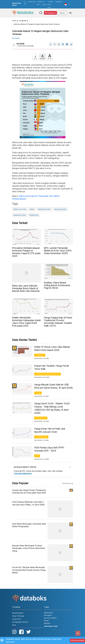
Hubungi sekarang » (23, 473)
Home (14, 21)
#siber (32, 209)
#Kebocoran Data (20, 209)
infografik (23, 21)
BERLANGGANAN (77, 641)
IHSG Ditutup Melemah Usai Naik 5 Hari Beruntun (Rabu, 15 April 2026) (28, 503)
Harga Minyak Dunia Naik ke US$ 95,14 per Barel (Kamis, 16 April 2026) (54, 386)
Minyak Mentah (18, 613)
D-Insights (44, 3)
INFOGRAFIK (16, 38)
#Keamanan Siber (44, 209)
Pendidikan (40, 355)
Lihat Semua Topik (51, 626)
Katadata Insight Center (50, 5)
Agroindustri (41, 418)
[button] (67, 4)
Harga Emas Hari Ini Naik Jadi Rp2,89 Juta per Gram (50, 430)
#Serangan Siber (60, 209)
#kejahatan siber (20, 215)
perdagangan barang (20, 622)
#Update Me (34, 215)
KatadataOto (59, 2)
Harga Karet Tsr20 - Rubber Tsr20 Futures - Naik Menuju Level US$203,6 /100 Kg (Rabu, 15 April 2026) (52, 408)
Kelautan (47, 623)
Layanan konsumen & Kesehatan (48, 374)
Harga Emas (16, 619)
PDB (37, 456)
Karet (14, 625)
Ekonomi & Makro (50, 618)
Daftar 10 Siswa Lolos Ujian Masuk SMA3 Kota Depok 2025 (52, 349)
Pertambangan (41, 437)
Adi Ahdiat (20, 44)
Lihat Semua (67, 483)
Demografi (48, 615)
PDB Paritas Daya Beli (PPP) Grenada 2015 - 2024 (49, 449)
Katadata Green (39, 3)
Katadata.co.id (32, 2)
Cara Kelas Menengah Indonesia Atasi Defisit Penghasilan (29, 525)
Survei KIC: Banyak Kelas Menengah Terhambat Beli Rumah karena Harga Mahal (29, 570)
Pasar (38, 393)
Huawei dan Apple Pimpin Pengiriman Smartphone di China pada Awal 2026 (29, 491)
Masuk (62, 13)
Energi (46, 620)
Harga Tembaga (18, 616)
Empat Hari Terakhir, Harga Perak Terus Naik (52, 367)
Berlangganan (50, 13)
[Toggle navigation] (70, 13)
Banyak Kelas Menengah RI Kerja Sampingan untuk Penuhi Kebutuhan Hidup (29, 548)
